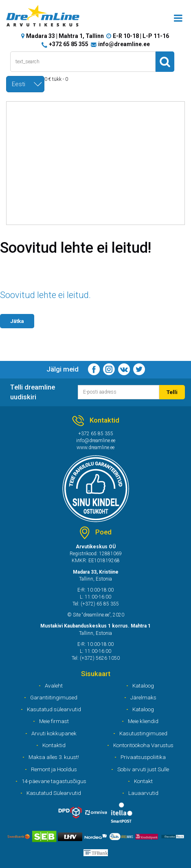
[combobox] (25, 84)
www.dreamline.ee (95, 447)
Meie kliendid (143, 721)
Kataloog (143, 685)
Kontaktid (54, 745)
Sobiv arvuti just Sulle (143, 769)
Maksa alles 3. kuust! (54, 757)
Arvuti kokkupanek (54, 733)
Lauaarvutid (143, 793)
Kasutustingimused (143, 733)
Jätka (17, 321)
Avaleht (54, 685)
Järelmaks (143, 697)
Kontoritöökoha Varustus (143, 745)
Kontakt (143, 781)
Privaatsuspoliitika (143, 757)
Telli (172, 392)
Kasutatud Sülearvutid (54, 793)
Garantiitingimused (54, 697)
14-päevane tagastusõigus (54, 781)
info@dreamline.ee (124, 44)
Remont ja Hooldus (54, 769)
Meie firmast (54, 721)
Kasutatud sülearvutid (54, 709)
